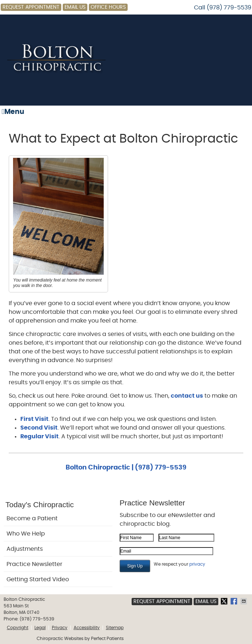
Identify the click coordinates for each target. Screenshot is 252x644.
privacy (197, 564)
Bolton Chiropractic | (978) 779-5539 (126, 468)
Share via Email (244, 601)
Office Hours (108, 7)
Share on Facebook (235, 601)
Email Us (75, 7)
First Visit (34, 419)
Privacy (60, 628)
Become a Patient (32, 518)
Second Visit (39, 428)
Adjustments (25, 549)
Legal (40, 628)
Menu (13, 112)
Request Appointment (31, 7)
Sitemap (115, 628)
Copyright (18, 628)
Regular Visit (40, 436)
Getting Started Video (38, 579)
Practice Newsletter (34, 564)
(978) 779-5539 (229, 8)
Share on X (225, 601)
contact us (187, 396)
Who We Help (26, 534)
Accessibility (87, 628)
